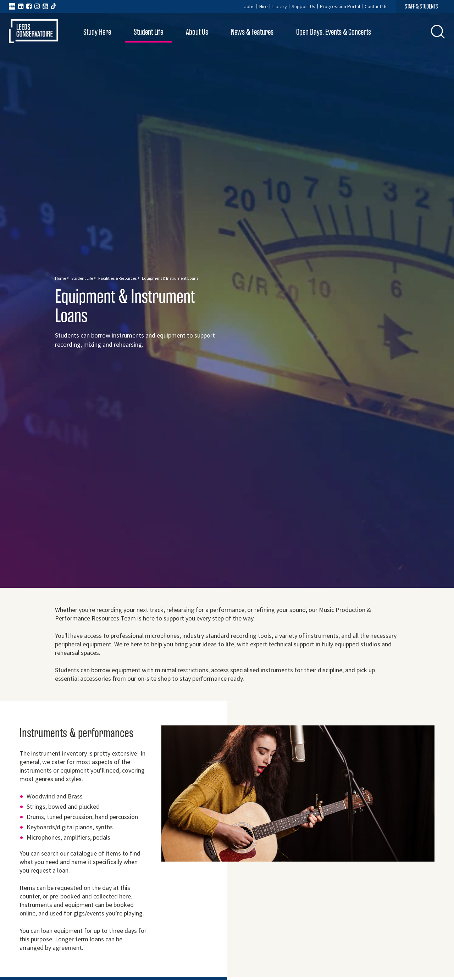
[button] (438, 32)
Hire (264, 6)
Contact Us (376, 6)
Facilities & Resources (117, 278)
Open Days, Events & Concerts (334, 32)
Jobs (249, 6)
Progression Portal (340, 6)
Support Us (303, 6)
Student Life (148, 32)
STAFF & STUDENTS (421, 6)
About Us (197, 32)
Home (60, 278)
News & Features (252, 32)
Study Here (97, 32)
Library (280, 6)
